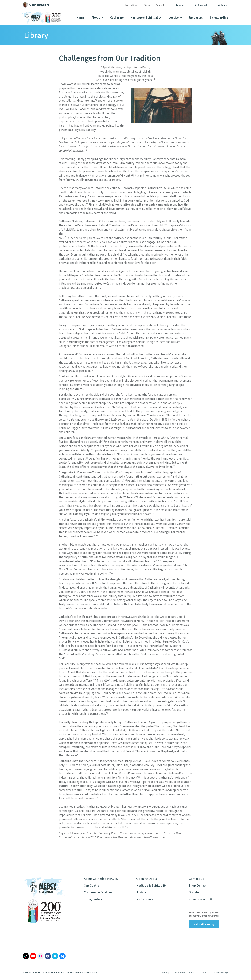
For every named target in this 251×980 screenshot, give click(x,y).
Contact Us (197, 879)
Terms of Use (179, 974)
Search (225, 5)
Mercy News (132, 5)
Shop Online (198, 886)
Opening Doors (147, 879)
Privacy (192, 974)
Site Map (166, 974)
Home (80, 17)
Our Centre (92, 886)
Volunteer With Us (202, 900)
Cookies (203, 974)
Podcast (201, 5)
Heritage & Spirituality (146, 17)
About (97, 17)
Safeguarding (219, 17)
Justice (175, 17)
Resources (196, 17)
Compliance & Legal (220, 974)
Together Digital (90, 974)
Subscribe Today (204, 926)
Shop (147, 5)
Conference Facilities (99, 893)
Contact (160, 5)
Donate (180, 5)
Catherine (117, 17)
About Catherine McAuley (102, 879)
